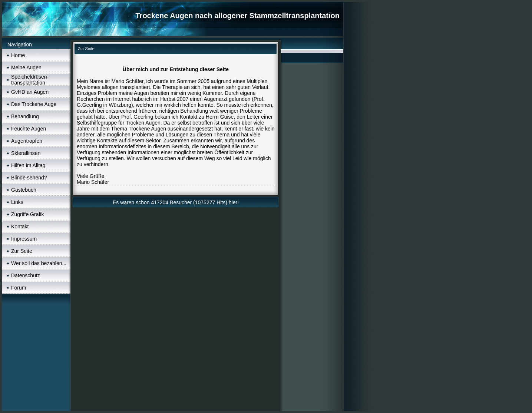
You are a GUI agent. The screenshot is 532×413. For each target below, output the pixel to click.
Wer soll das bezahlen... (39, 263)
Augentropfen (27, 141)
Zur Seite (22, 251)
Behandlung (25, 116)
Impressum (24, 239)
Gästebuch (24, 190)
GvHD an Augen (30, 92)
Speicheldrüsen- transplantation (30, 80)
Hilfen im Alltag (28, 165)
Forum (19, 288)
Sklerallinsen (26, 153)
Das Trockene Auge (34, 104)
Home (18, 55)
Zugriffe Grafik (27, 214)
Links (17, 202)
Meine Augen (26, 67)
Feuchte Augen (29, 129)
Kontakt (20, 227)
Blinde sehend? (29, 178)
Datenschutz (26, 275)
